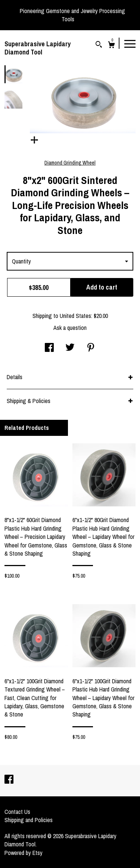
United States (75, 316)
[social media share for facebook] (49, 348)
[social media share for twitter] (70, 348)
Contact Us (17, 812)
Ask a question (70, 328)
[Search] (99, 45)
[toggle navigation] (130, 43)
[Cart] (111, 46)
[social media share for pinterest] (91, 348)
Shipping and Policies (29, 820)
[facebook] (9, 780)
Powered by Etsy (24, 853)
